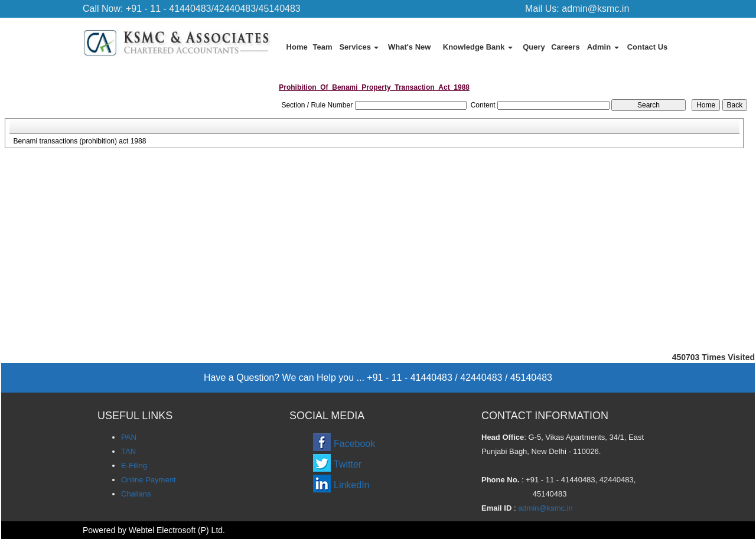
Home (297, 47)
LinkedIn (352, 485)
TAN (128, 451)
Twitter (348, 464)
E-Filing (134, 465)
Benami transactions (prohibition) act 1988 (80, 141)
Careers (565, 47)
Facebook (354, 444)
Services (359, 47)
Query (534, 47)
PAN (129, 437)
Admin (603, 47)
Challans (136, 494)
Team (323, 47)
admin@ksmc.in (595, 9)
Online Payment (149, 480)
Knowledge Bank (478, 47)
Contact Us (648, 47)
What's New (409, 47)
